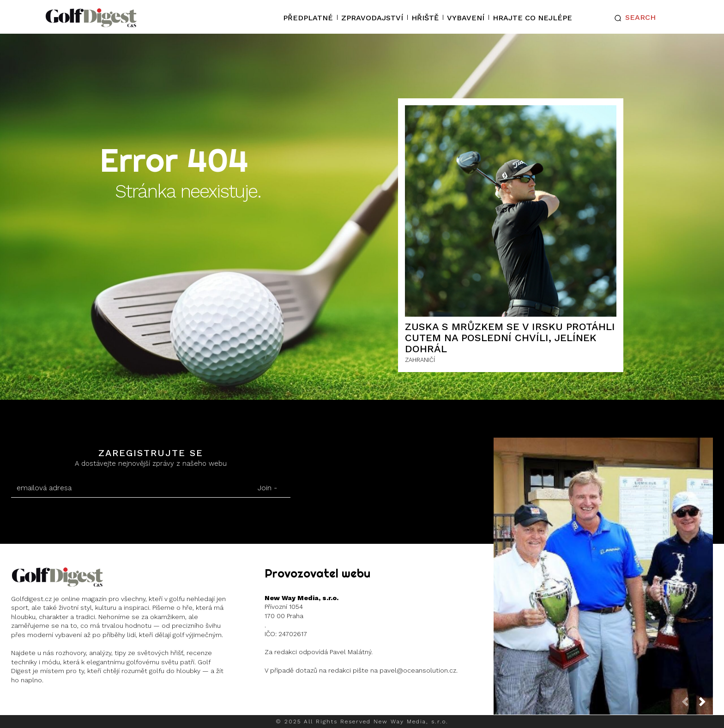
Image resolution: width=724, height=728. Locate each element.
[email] (128, 488)
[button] (633, 18)
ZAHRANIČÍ (420, 360)
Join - (267, 488)
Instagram (47, 704)
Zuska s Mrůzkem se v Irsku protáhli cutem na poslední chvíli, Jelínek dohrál (510, 338)
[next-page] (706, 704)
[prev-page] (689, 704)
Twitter (101, 704)
